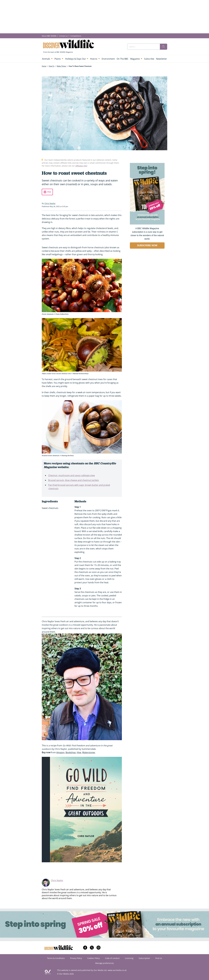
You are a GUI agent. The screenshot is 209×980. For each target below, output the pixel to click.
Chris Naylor (57, 880)
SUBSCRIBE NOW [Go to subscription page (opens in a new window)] (147, 245)
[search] (163, 47)
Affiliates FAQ (81, 166)
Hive (79, 752)
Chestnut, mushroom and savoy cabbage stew (71, 475)
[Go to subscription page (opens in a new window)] (147, 224)
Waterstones (89, 752)
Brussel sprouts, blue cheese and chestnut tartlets (74, 480)
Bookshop (71, 752)
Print (49, 192)
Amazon (60, 752)
